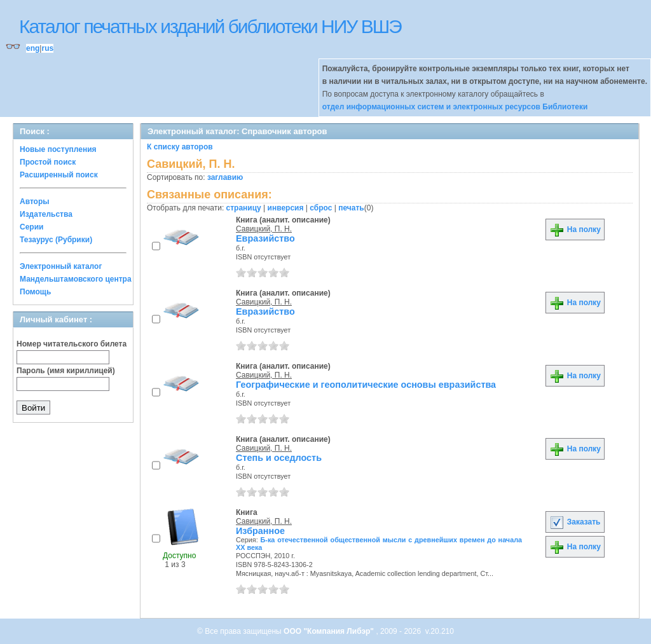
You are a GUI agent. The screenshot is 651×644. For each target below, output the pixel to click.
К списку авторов (180, 147)
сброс (321, 208)
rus (47, 48)
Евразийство (265, 238)
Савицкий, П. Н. (264, 229)
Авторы (35, 202)
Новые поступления (58, 149)
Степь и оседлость (279, 458)
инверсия (286, 208)
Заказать (575, 522)
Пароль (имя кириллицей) (66, 371)
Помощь (35, 292)
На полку (575, 230)
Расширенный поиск (59, 175)
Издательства (46, 214)
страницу (244, 208)
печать (351, 208)
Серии (31, 227)
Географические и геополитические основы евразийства (366, 385)
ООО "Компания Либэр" (330, 631)
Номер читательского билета (72, 344)
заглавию (225, 177)
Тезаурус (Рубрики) (56, 240)
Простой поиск (48, 162)
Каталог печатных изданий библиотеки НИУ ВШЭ (210, 26)
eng (33, 48)
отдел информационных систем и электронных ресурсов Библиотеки (455, 107)
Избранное (260, 531)
